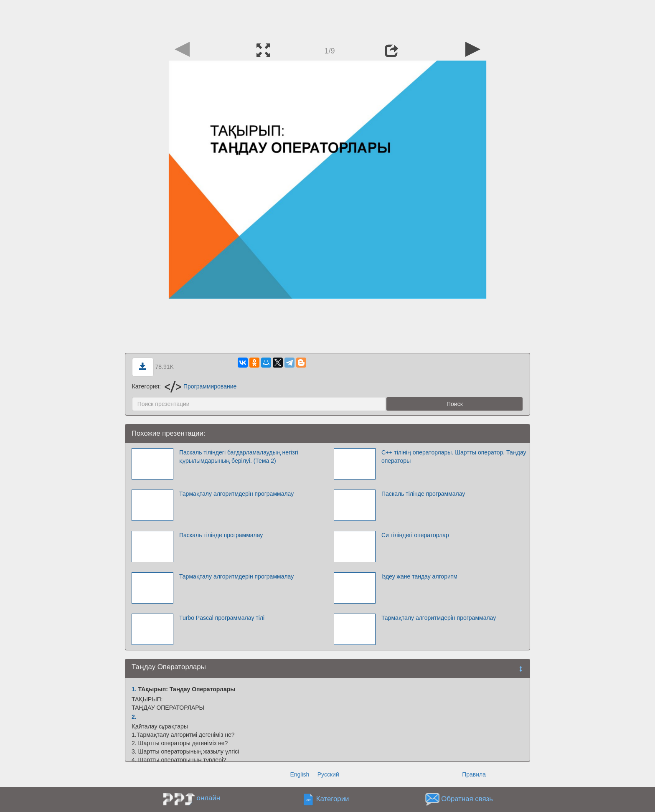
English (300, 774)
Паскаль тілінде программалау (423, 494)
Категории (333, 799)
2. (134, 717)
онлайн (208, 798)
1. (134, 689)
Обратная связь (467, 799)
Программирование (201, 386)
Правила (474, 774)
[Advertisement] (327, 19)
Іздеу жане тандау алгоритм (419, 576)
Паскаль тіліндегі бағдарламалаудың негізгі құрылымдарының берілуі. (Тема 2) (239, 457)
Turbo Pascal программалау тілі (222, 618)
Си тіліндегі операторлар (415, 535)
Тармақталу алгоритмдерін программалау (236, 494)
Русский (328, 774)
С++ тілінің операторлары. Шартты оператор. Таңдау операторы (454, 457)
